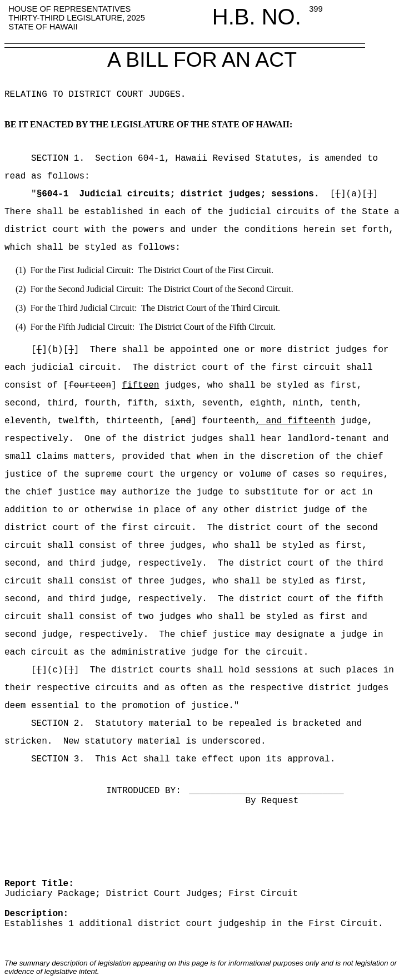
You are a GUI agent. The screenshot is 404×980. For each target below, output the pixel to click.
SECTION (39, 159)
